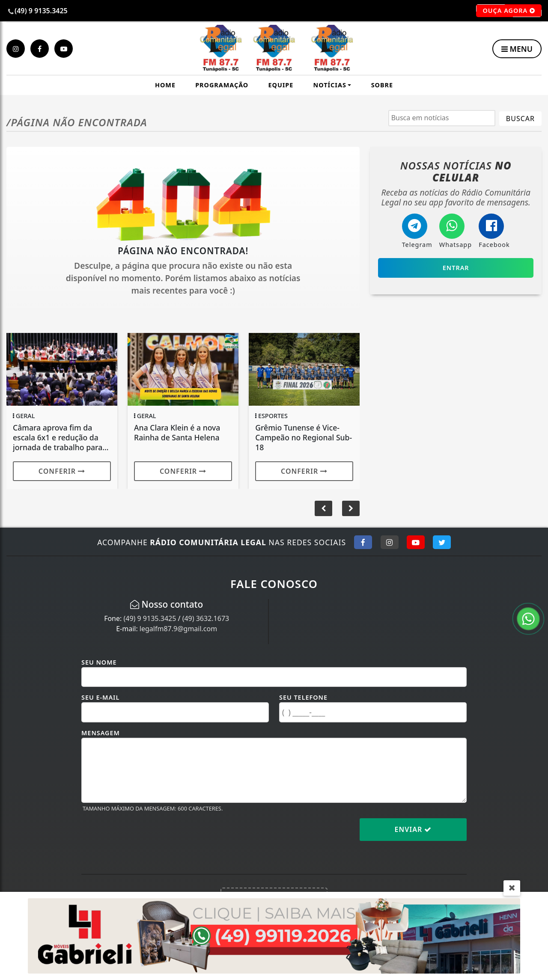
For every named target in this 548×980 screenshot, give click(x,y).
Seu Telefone (303, 697)
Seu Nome (99, 662)
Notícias (330, 85)
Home (165, 85)
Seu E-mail (100, 697)
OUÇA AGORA (509, 11)
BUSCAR (520, 119)
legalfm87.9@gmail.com (178, 629)
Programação (222, 85)
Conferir (62, 471)
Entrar (456, 268)
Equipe (281, 85)
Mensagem (101, 733)
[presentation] (146, 836)
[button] (351, 508)
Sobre (382, 85)
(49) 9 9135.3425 (150, 618)
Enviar (413, 829)
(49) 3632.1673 (206, 618)
